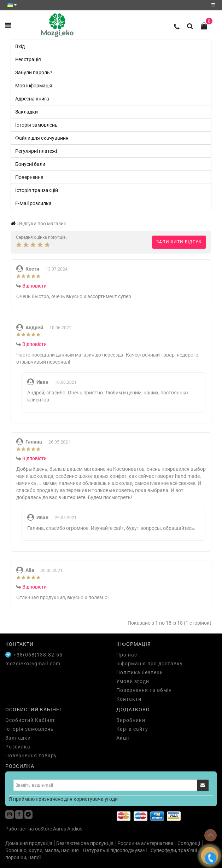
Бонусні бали (30, 164)
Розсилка (18, 747)
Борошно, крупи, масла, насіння (42, 850)
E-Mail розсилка (33, 203)
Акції (123, 738)
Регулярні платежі (36, 151)
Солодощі (189, 843)
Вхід (20, 46)
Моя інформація (34, 86)
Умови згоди (133, 681)
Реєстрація (28, 59)
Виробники (131, 720)
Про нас (127, 655)
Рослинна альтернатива (145, 843)
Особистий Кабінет (30, 720)
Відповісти (34, 286)
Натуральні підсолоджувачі (115, 850)
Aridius (75, 829)
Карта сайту (132, 729)
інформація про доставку (150, 664)
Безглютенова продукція (85, 843)
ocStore (43, 829)
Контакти (129, 699)
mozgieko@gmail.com (33, 664)
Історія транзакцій (37, 190)
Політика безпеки (140, 672)
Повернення (29, 177)
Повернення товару (31, 756)
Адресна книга (32, 99)
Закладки (27, 112)
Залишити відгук (179, 242)
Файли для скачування (42, 138)
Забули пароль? (34, 73)
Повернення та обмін (144, 690)
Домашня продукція (29, 843)
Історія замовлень (36, 125)
